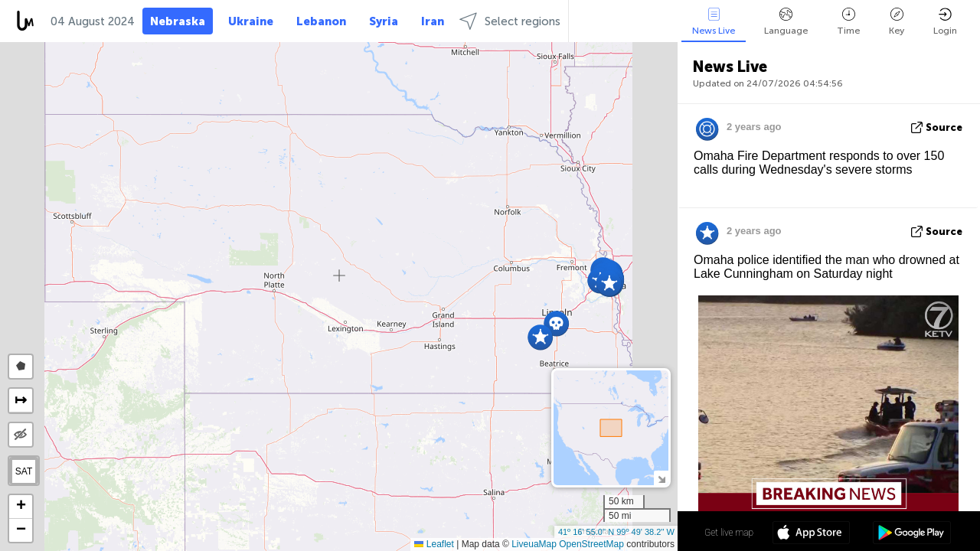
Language (786, 22)
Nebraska (178, 21)
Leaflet (434, 544)
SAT (24, 471)
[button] (540, 337)
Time (848, 22)
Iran (433, 21)
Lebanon (321, 21)
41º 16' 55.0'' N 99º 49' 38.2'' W (616, 532)
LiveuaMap (534, 544)
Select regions (510, 21)
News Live (714, 22)
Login (945, 22)
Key (897, 22)
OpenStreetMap (591, 544)
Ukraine (251, 21)
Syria (384, 21)
